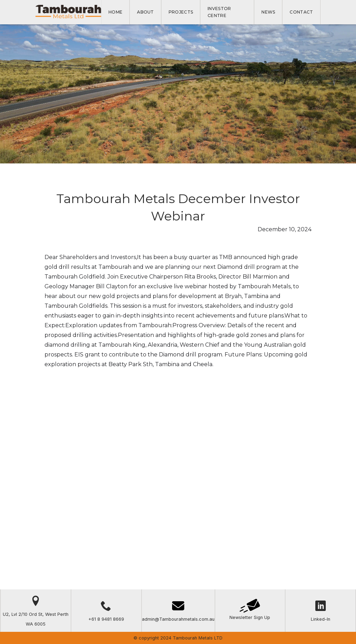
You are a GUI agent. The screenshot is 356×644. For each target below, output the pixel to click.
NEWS (268, 12)
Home (115, 12)
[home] (68, 12)
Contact (301, 12)
